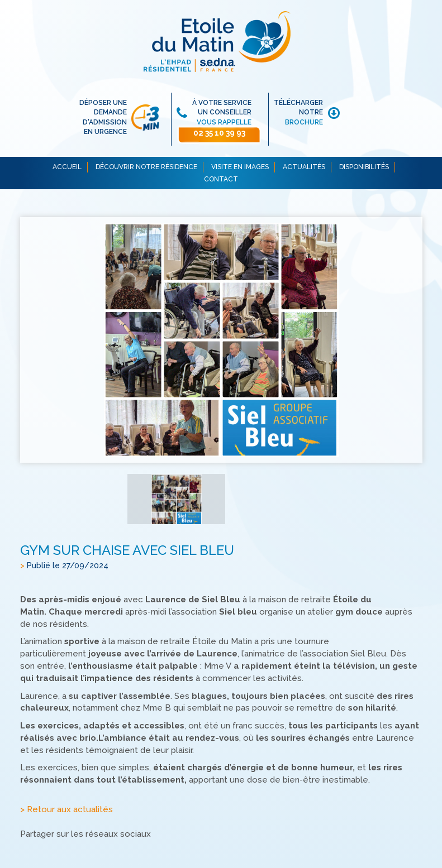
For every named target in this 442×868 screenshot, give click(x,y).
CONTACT (221, 179)
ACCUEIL (67, 167)
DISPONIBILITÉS (364, 167)
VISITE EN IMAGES (240, 167)
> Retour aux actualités (66, 810)
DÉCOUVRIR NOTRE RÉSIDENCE (146, 167)
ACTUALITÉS (304, 167)
